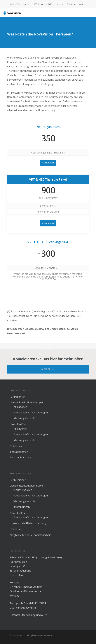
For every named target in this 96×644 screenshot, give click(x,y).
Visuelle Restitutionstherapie (26, 402)
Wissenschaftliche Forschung (29, 523)
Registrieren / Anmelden (77, 4)
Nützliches (16, 446)
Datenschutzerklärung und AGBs (29, 615)
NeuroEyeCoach (19, 424)
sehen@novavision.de (29, 591)
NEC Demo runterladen (43, 4)
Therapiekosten (19, 452)
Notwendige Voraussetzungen (30, 413)
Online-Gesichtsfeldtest (20, 4)
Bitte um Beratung (20, 457)
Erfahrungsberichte (24, 418)
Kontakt (60, 4)
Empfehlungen (21, 507)
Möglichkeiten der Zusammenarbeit (30, 535)
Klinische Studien (22, 490)
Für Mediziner (18, 480)
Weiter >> (48, 369)
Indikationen (20, 407)
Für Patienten (17, 397)
